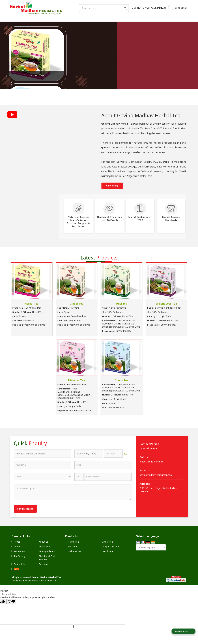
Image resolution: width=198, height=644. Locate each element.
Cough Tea (122, 380)
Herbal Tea (36, 75)
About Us (44, 542)
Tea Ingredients (47, 551)
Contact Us (19, 564)
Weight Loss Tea (166, 304)
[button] (151, 462)
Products (18, 547)
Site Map (43, 564)
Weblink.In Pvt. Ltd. (48, 580)
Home (17, 542)
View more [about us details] (112, 186)
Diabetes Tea (77, 380)
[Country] (43, 477)
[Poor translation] (11, 602)
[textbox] (113, 454)
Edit (126, 454)
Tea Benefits (20, 551)
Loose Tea (44, 547)
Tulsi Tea (121, 304)
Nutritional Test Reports (47, 558)
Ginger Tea (77, 304)
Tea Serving (20, 556)
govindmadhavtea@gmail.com (156, 475)
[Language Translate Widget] (151, 548)
